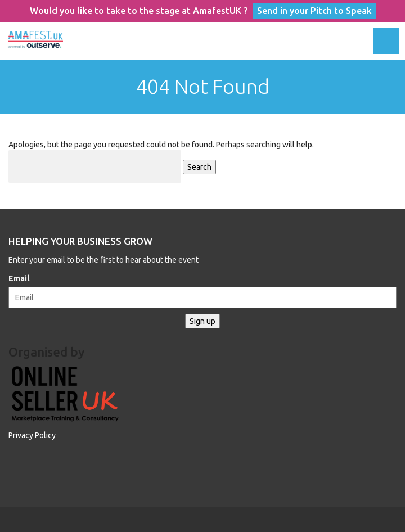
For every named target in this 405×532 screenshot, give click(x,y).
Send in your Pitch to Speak (314, 11)
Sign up (202, 321)
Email (19, 278)
